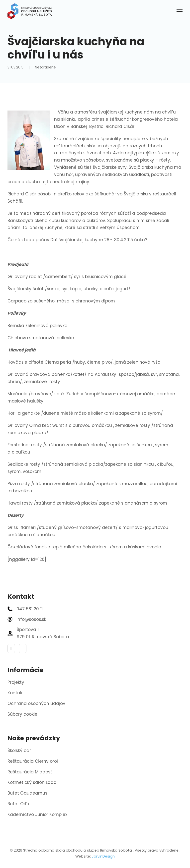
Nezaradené (45, 67)
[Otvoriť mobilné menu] (180, 10)
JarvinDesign (103, 856)
